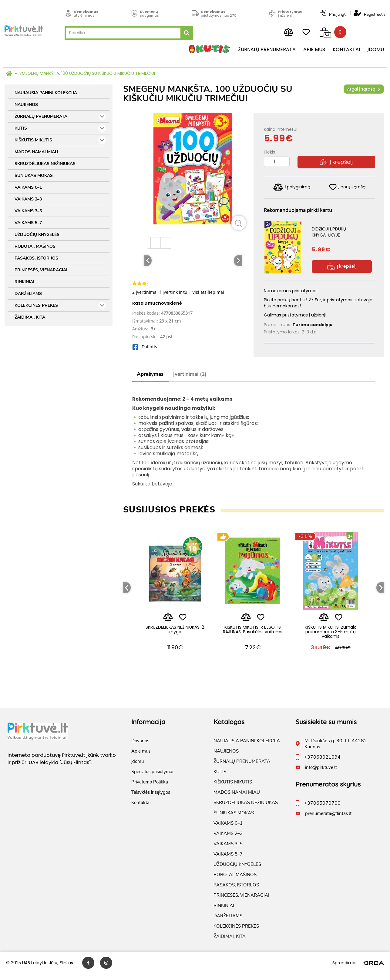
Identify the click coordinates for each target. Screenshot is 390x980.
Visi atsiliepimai (208, 292)
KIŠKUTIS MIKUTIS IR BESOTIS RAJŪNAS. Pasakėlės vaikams (253, 634)
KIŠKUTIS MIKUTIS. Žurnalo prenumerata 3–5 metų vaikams (331, 634)
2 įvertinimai (145, 292)
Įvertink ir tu (175, 292)
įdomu (376, 50)
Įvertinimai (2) (190, 374)
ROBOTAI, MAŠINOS (35, 246)
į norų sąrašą (347, 187)
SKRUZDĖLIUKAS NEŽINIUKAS (45, 164)
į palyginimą (292, 187)
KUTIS (60, 128)
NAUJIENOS (26, 105)
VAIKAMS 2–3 (28, 199)
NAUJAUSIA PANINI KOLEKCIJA (46, 93)
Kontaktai (346, 50)
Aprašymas (150, 374)
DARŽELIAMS (28, 294)
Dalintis (145, 347)
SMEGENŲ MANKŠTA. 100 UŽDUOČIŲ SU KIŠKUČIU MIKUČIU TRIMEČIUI (87, 73)
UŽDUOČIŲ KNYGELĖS (37, 235)
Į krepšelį (336, 162)
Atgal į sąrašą (364, 89)
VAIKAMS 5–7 (28, 223)
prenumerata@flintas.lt (328, 820)
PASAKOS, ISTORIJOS (36, 258)
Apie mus (314, 50)
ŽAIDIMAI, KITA (30, 317)
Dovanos (140, 747)
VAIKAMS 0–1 (28, 187)
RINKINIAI (24, 282)
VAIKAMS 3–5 (28, 211)
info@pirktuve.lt (321, 774)
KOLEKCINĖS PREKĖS (60, 305)
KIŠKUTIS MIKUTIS (60, 140)
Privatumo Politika (150, 789)
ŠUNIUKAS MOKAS (34, 175)
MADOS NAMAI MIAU (36, 152)
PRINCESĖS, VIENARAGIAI (41, 270)
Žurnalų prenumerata (267, 50)
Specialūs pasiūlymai (152, 778)
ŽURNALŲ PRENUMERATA (60, 116)
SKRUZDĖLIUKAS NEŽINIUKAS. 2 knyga (175, 631)
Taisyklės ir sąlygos (151, 799)
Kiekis (269, 152)
